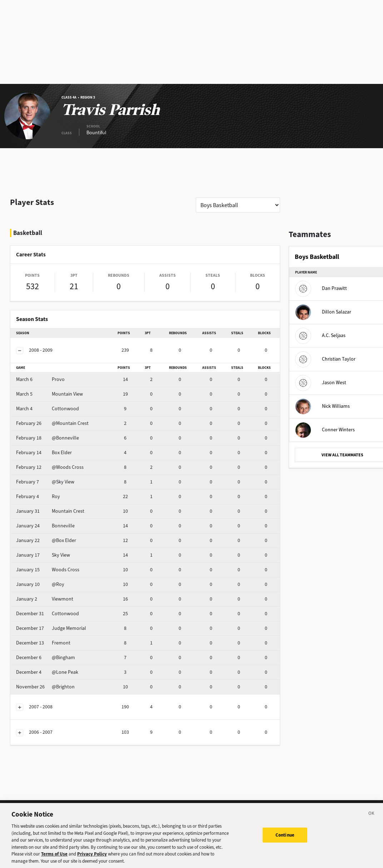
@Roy (40, 584)
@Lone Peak (47, 672)
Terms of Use (54, 857)
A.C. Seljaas (320, 335)
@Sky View (45, 482)
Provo (40, 379)
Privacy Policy (92, 857)
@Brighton (45, 687)
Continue (285, 838)
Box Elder (44, 453)
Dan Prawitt (321, 288)
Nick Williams (322, 406)
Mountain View (49, 394)
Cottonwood (48, 409)
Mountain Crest (50, 511)
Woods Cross (48, 570)
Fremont (43, 643)
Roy (38, 496)
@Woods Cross (50, 467)
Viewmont (45, 599)
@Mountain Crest (52, 423)
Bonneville (45, 526)
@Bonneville (48, 438)
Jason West (321, 383)
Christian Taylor (325, 359)
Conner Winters (325, 430)
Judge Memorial (51, 628)
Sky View (43, 555)
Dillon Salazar (323, 312)
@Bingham (46, 658)
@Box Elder (46, 540)
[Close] (372, 818)
